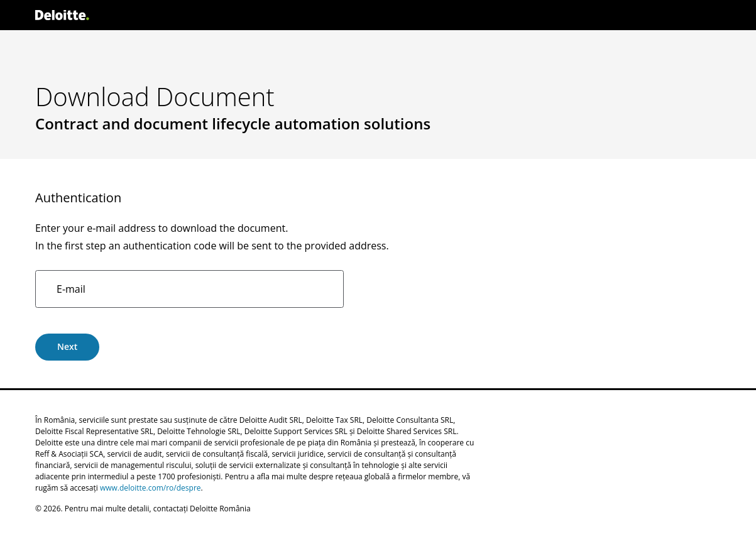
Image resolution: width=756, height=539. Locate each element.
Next (67, 346)
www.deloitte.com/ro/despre (151, 488)
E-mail (71, 289)
